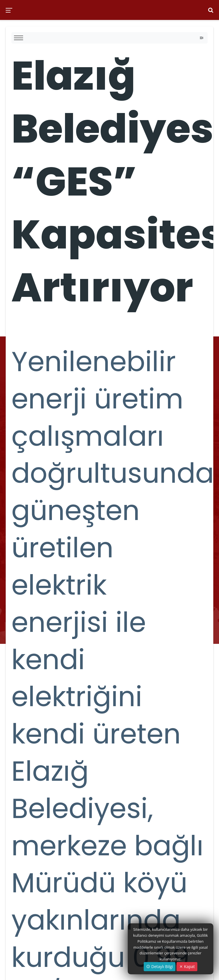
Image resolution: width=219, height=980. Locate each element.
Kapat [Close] (187, 966)
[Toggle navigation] (202, 38)
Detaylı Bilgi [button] (160, 966)
